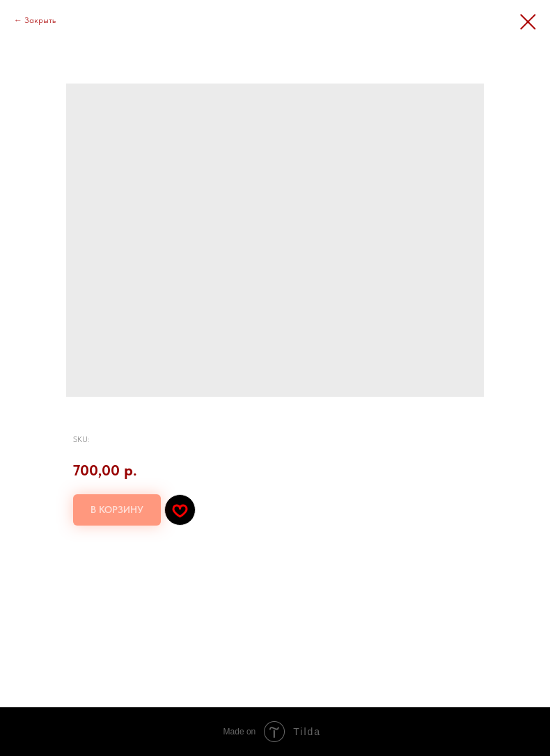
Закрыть (40, 20)
